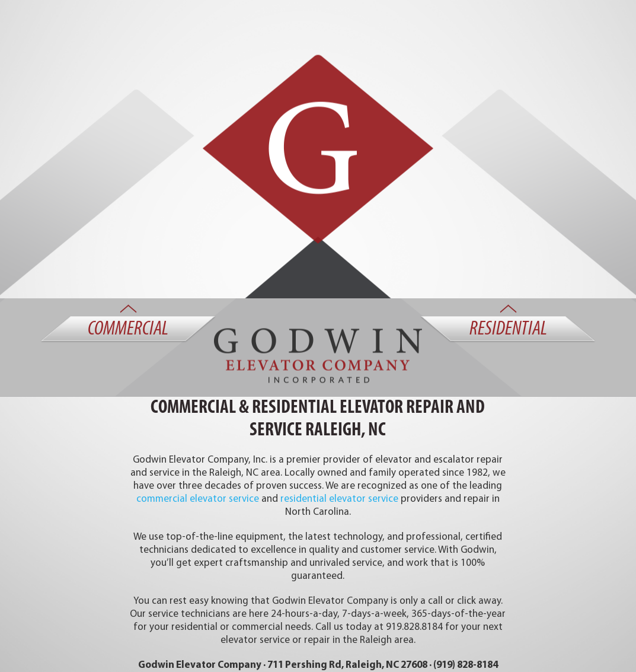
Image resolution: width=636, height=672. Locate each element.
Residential (508, 330)
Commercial (128, 330)
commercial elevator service (198, 499)
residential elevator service (339, 499)
